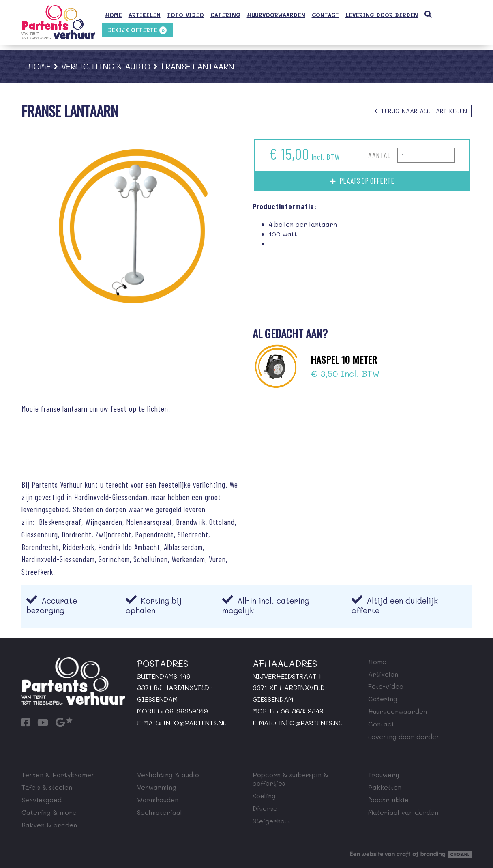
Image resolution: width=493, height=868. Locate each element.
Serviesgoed (42, 800)
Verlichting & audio (106, 66)
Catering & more (49, 812)
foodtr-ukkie (388, 800)
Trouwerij (384, 775)
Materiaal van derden (403, 812)
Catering (225, 15)
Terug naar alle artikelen (424, 111)
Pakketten (385, 787)
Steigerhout (272, 821)
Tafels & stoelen (47, 787)
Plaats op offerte (367, 181)
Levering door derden (382, 15)
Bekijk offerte (137, 30)
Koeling (264, 796)
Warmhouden (158, 800)
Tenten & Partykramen (58, 775)
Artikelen (145, 15)
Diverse (265, 808)
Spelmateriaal (160, 812)
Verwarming (157, 787)
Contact (325, 15)
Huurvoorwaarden (276, 15)
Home (114, 15)
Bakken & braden (49, 825)
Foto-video (185, 15)
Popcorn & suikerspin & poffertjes (290, 779)
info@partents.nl (195, 723)
